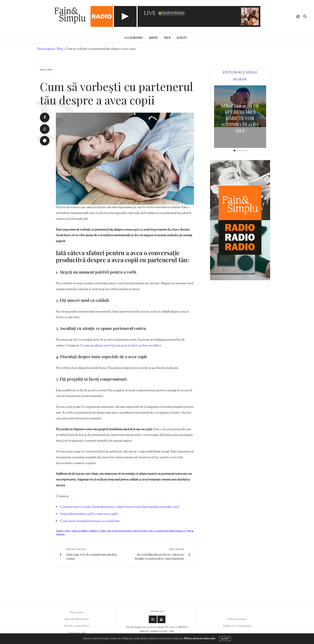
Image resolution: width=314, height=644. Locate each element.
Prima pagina (77, 612)
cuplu (67, 531)
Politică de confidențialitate (237, 626)
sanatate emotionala (170, 531)
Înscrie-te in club (77, 633)
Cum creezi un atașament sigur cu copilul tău (90, 521)
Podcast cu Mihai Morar (77, 626)
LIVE (150, 14)
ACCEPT (225, 639)
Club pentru (134, 38)
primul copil (98, 531)
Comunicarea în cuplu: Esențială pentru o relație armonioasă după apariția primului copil (120, 507)
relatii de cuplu (144, 531)
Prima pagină (46, 49)
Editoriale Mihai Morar (77, 619)
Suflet (182, 38)
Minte (153, 38)
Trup (167, 38)
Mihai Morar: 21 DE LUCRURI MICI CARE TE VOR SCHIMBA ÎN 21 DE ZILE (240, 118)
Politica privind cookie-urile (200, 639)
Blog (60, 49)
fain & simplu (81, 531)
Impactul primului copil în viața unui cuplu (89, 514)
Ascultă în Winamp (171, 13)
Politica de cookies (237, 619)
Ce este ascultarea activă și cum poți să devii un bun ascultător (121, 346)
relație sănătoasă (120, 531)
